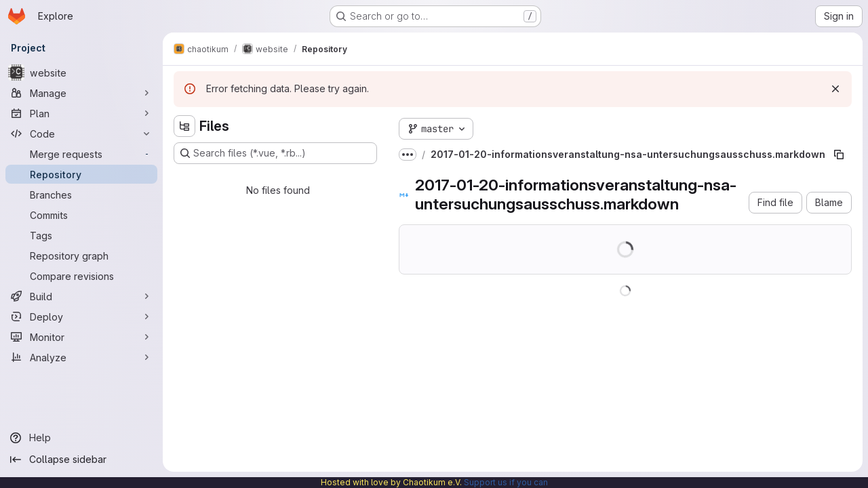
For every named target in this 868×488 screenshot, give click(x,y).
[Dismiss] (835, 89)
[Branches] (81, 195)
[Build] (81, 296)
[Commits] (81, 215)
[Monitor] (81, 337)
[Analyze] (81, 357)
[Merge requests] (81, 154)
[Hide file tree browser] (184, 126)
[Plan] (81, 113)
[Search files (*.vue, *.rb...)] (275, 153)
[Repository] (81, 174)
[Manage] (81, 93)
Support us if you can (506, 482)
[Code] (81, 134)
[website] (81, 73)
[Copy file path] (839, 155)
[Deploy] (81, 317)
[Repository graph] (81, 256)
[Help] (81, 438)
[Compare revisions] (81, 276)
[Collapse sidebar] (81, 460)
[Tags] (81, 235)
